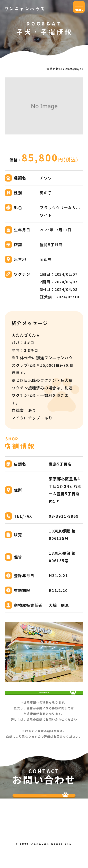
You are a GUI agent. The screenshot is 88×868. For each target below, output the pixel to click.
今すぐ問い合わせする (44, 815)
